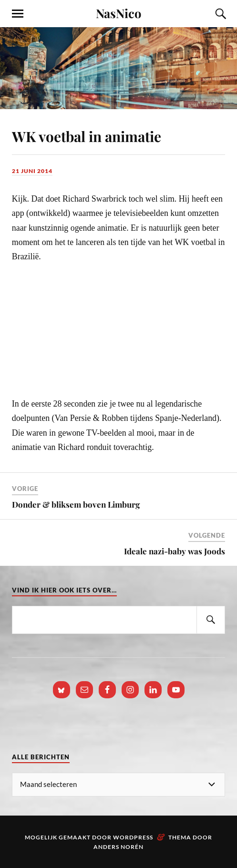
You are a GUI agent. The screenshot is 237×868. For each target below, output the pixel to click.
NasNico (118, 13)
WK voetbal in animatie (87, 136)
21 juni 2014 (32, 171)
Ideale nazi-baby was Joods (175, 551)
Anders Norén (118, 847)
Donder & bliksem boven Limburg (76, 504)
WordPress (133, 837)
